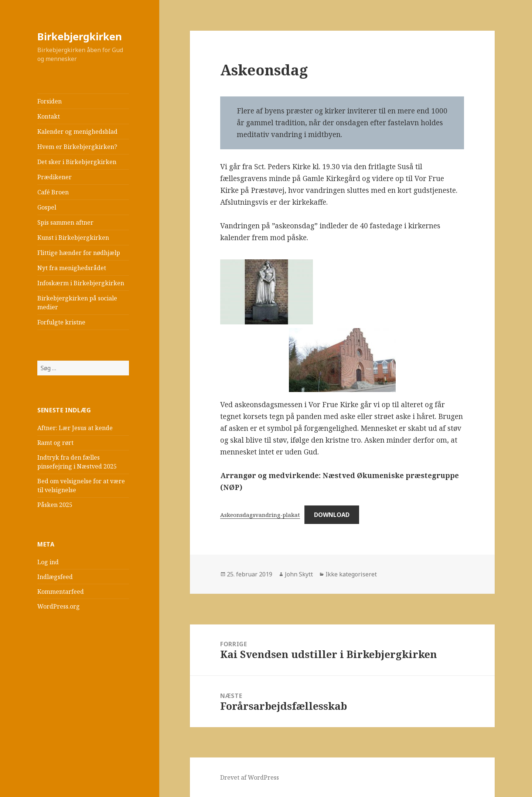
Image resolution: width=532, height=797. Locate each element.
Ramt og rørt (55, 443)
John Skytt (299, 574)
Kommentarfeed (61, 592)
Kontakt (49, 116)
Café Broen (53, 192)
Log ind (48, 562)
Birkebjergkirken (80, 36)
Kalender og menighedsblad (77, 132)
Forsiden (50, 101)
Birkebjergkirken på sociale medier (77, 303)
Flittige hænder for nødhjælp (79, 253)
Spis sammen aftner (65, 222)
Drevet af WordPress (250, 777)
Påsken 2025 (55, 505)
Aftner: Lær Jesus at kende (75, 428)
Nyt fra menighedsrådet (72, 268)
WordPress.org (59, 606)
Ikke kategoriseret (351, 574)
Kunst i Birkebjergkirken (73, 238)
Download (332, 515)
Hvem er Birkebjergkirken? (77, 147)
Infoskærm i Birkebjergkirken (81, 283)
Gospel (47, 207)
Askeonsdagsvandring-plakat (260, 515)
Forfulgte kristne (61, 322)
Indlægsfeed (55, 577)
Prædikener (54, 177)
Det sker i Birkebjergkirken (77, 162)
